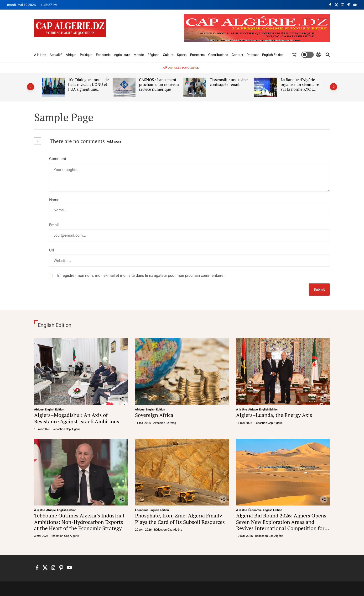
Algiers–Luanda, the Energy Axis (274, 415)
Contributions (218, 55)
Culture (168, 55)
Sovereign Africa (154, 415)
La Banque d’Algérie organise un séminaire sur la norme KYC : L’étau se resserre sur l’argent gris (302, 89)
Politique (86, 55)
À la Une (40, 55)
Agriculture (122, 55)
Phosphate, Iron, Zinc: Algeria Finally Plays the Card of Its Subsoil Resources (180, 519)
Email (54, 225)
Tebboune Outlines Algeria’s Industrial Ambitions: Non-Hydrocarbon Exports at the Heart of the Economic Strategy (79, 522)
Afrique (71, 55)
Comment (58, 159)
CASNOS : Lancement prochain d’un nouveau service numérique (161, 84)
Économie (103, 55)
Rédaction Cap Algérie (66, 429)
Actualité (56, 55)
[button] (31, 87)
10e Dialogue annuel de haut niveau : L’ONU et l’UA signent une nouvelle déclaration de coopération (90, 89)
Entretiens (197, 55)
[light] (311, 55)
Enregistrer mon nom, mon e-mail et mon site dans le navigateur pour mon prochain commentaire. (141, 275)
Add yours (114, 141)
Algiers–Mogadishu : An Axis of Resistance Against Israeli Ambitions (77, 418)
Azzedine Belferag (165, 423)
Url (52, 250)
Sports (182, 55)
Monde (139, 55)
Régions (153, 55)
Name (54, 200)
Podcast (253, 55)
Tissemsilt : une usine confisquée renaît (231, 82)
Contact (237, 55)
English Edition (273, 55)
